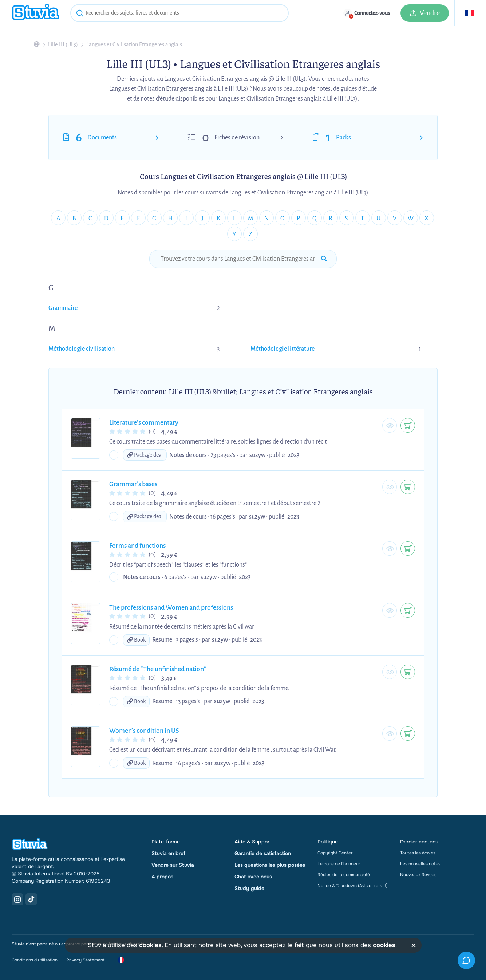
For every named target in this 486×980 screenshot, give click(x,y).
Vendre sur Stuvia (173, 865)
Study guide (249, 888)
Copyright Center (335, 853)
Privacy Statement (85, 960)
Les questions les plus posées (270, 865)
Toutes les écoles (418, 853)
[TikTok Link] (31, 899)
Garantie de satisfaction (263, 853)
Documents (102, 138)
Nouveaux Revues (418, 875)
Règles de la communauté (344, 875)
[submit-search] (324, 259)
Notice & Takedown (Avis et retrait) (353, 886)
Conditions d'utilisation (35, 960)
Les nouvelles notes (420, 864)
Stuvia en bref (168, 853)
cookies (150, 945)
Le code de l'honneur (339, 864)
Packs (343, 138)
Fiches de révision (237, 138)
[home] (36, 13)
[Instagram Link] (17, 899)
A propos (162, 877)
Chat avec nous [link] (253, 877)
